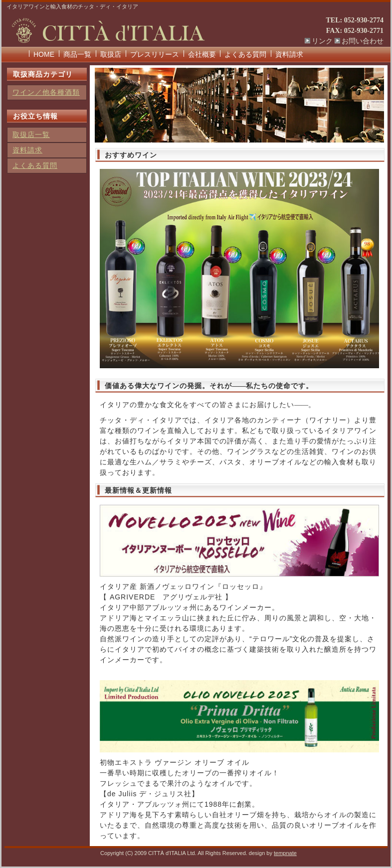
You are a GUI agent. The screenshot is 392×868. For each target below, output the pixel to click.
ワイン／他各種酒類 (46, 92)
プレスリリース (155, 54)
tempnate (285, 853)
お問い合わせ (363, 41)
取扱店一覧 (31, 135)
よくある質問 (245, 54)
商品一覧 (77, 54)
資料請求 (289, 54)
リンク (322, 41)
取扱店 (111, 54)
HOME (44, 54)
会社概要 (202, 54)
